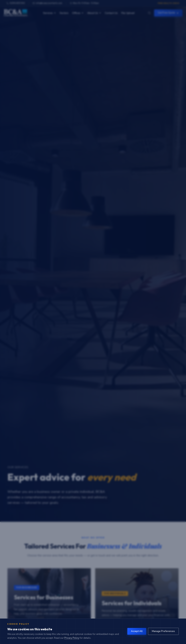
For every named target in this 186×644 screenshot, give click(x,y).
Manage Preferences (163, 631)
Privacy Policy (72, 638)
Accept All (137, 631)
